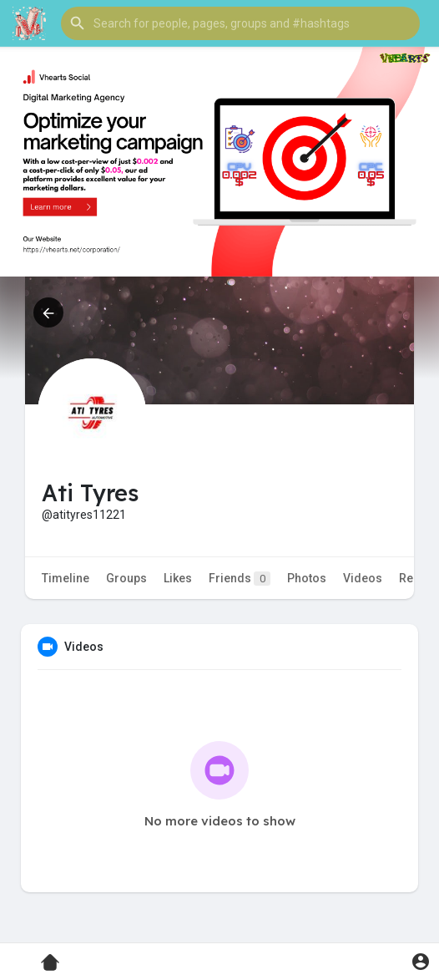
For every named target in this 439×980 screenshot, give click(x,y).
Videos (363, 578)
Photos (307, 578)
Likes (178, 578)
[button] (240, 23)
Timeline (66, 578)
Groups (126, 578)
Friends (240, 579)
